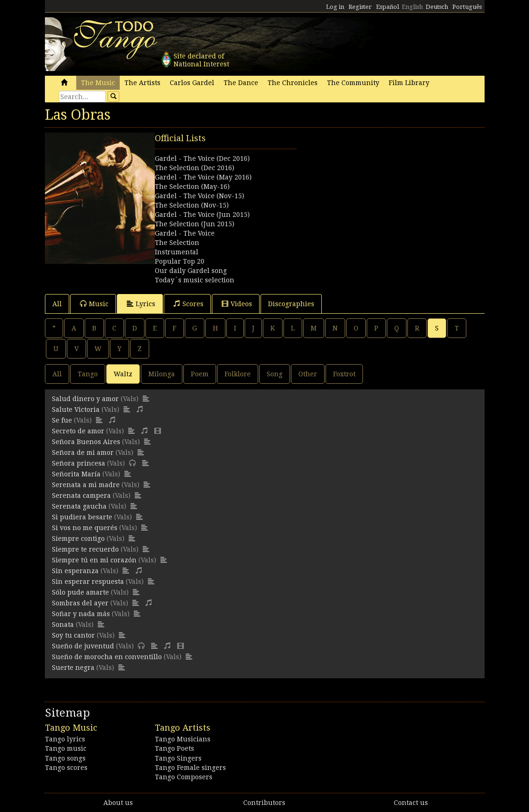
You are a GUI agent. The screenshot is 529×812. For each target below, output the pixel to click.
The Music (98, 83)
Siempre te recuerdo (85, 549)
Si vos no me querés (85, 528)
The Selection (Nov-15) (192, 205)
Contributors (264, 803)
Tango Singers (178, 758)
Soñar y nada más (81, 614)
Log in (335, 7)
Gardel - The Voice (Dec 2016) (202, 158)
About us (118, 803)
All (57, 304)
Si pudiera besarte (82, 517)
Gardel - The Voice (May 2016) (203, 177)
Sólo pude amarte (80, 592)
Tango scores (66, 768)
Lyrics (141, 304)
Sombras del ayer (80, 603)
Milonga (162, 374)
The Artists (142, 83)
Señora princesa (79, 463)
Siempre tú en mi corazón (94, 560)
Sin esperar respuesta (88, 582)
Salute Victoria (76, 410)
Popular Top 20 (180, 261)
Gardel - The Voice (185, 233)
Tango (88, 374)
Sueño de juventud (83, 646)
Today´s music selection (195, 280)
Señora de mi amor (83, 453)
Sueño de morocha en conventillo (107, 657)
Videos (237, 304)
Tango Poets (174, 748)
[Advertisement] (374, 191)
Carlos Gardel (192, 83)
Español (388, 7)
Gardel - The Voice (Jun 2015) (202, 215)
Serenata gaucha (79, 506)
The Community (353, 83)
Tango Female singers (190, 768)
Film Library (409, 83)
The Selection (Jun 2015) (195, 224)
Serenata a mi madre (86, 485)
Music (94, 304)
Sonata (63, 625)
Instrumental (177, 252)
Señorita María (76, 474)
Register (360, 7)
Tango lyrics (65, 739)
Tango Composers (184, 777)
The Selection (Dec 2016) (195, 168)
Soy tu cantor (73, 635)
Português (467, 7)
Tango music (66, 748)
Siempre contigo (78, 539)
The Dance (241, 83)
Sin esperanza (75, 571)
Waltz (123, 374)
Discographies (291, 304)
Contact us (411, 803)
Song (275, 374)
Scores (188, 304)
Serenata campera (81, 496)
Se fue (62, 420)
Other (308, 374)
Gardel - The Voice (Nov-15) (199, 196)
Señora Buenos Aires (86, 442)
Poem (200, 374)
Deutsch (437, 7)
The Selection (177, 243)
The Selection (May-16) (192, 187)
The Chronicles (293, 83)
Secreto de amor (78, 431)
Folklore (238, 374)
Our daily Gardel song (191, 271)
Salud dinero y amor (85, 399)
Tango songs (65, 758)
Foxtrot (344, 374)
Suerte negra (73, 668)
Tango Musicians (183, 739)
